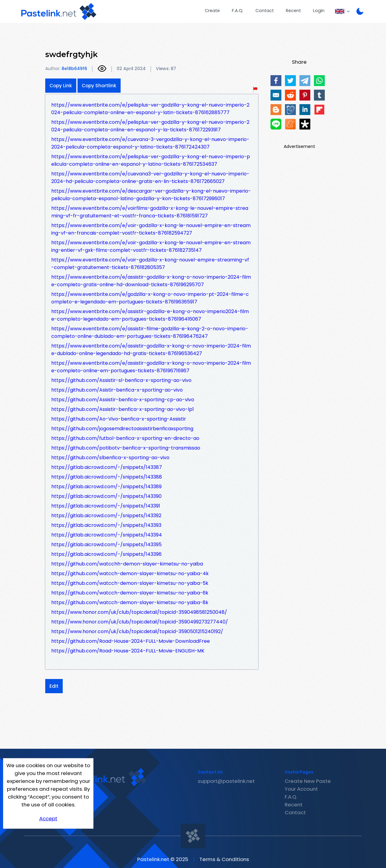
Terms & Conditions (224, 859)
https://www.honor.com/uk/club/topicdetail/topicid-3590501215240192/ (137, 631)
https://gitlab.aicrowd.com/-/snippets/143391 (106, 506)
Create (212, 11)
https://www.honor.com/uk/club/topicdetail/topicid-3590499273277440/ (140, 622)
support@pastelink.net (226, 781)
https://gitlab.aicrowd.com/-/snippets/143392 (106, 516)
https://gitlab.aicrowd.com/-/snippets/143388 (107, 477)
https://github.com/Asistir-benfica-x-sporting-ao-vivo (117, 390)
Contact (265, 11)
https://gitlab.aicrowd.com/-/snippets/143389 (106, 487)
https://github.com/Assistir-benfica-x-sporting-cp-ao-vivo (123, 400)
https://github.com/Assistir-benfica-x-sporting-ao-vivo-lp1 (123, 409)
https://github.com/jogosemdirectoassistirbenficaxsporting (122, 429)
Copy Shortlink (99, 86)
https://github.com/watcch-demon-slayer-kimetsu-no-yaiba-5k (130, 583)
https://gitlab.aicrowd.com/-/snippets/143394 (107, 535)
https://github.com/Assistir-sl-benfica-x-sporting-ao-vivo (121, 380)
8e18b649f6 (74, 69)
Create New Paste (308, 781)
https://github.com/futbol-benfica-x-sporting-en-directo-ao (125, 438)
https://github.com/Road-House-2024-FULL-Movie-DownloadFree (131, 641)
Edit (54, 686)
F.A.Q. (238, 11)
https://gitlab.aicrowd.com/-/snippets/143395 (106, 545)
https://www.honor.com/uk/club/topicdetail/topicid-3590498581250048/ (139, 612)
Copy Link (61, 86)
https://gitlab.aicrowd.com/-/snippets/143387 (107, 467)
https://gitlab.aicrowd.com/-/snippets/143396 (106, 554)
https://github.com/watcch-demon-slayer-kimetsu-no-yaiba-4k (130, 573)
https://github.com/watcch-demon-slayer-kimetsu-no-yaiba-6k (130, 593)
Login (319, 11)
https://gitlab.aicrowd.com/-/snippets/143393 (106, 525)
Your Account (301, 789)
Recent (293, 11)
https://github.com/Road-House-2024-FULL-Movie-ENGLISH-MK (128, 651)
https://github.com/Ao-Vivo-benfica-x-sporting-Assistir (119, 419)
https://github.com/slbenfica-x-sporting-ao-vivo (110, 458)
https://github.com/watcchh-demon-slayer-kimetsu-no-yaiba (127, 564)
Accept (48, 818)
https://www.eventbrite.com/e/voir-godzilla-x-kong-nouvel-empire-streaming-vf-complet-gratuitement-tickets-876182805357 (150, 264)
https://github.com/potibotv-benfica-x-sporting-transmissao (126, 448)
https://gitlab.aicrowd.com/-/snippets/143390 (106, 496)
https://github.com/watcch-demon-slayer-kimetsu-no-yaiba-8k (130, 602)
